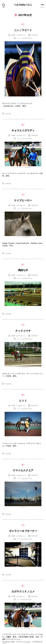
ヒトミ (23, 401)
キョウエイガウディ (23, 130)
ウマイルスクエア (23, 470)
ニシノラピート (23, 30)
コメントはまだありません (25, 38)
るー (23, 24)
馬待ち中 (23, 270)
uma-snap (8, 114)
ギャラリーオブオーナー (23, 531)
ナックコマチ (23, 331)
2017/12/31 (34, 35)
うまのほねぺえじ (23, 5)
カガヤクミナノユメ (23, 591)
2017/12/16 (34, 596)
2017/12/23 (34, 336)
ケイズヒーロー (23, 200)
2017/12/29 (34, 135)
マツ (23, 194)
